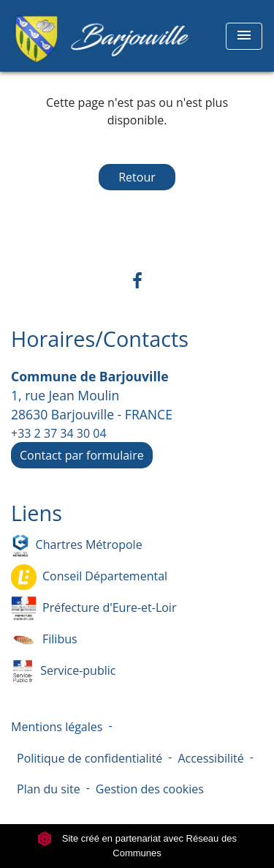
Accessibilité (210, 758)
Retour (137, 177)
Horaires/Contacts (100, 339)
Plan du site (49, 789)
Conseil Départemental (89, 577)
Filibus (44, 640)
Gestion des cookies (150, 789)
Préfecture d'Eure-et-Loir (94, 609)
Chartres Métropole (77, 546)
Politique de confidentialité (90, 758)
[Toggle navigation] (244, 36)
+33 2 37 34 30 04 (59, 433)
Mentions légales (57, 727)
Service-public (63, 671)
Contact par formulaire (82, 455)
